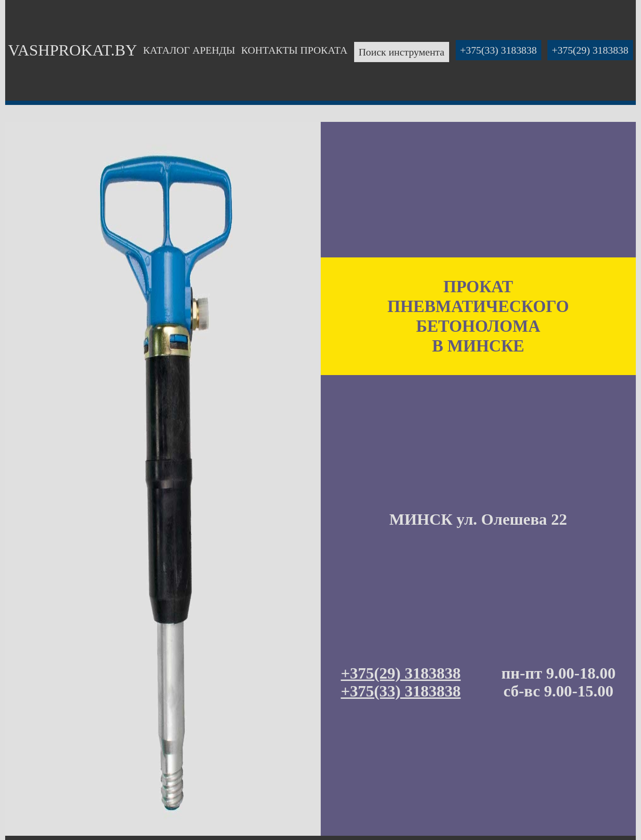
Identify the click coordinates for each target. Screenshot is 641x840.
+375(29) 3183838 (590, 50)
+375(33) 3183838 (498, 50)
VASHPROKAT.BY (72, 50)
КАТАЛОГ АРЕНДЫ (189, 50)
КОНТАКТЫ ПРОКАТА (294, 50)
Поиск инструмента (401, 52)
